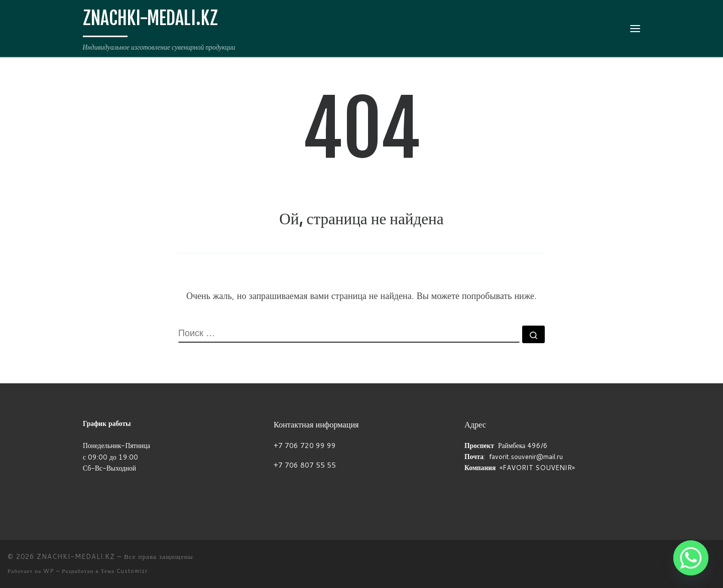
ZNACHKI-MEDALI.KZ (76, 556)
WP (49, 571)
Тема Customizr (124, 571)
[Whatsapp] (691, 558)
